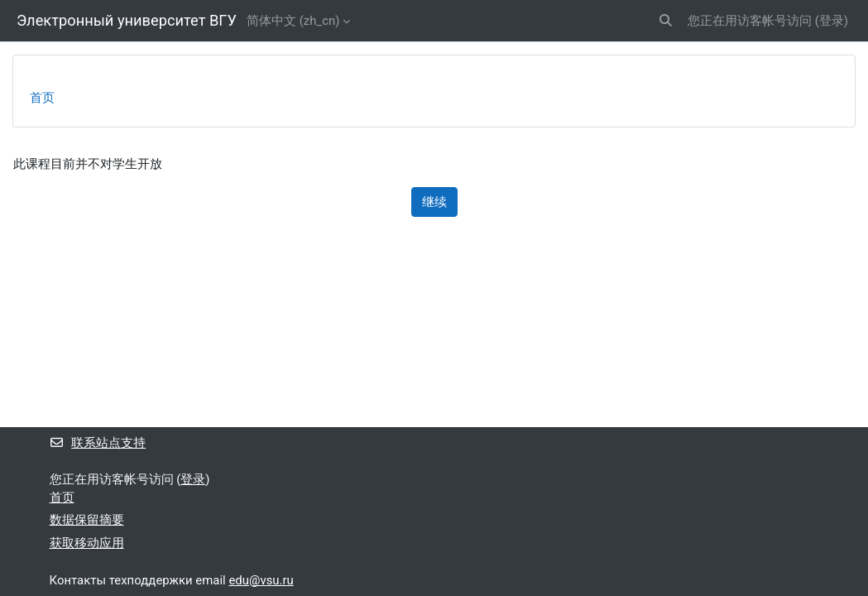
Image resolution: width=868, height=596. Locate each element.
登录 (832, 21)
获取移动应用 (87, 543)
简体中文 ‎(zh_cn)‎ (293, 21)
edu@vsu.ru (261, 580)
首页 (42, 98)
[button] (666, 21)
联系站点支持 (98, 443)
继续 (434, 202)
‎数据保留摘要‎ (87, 520)
